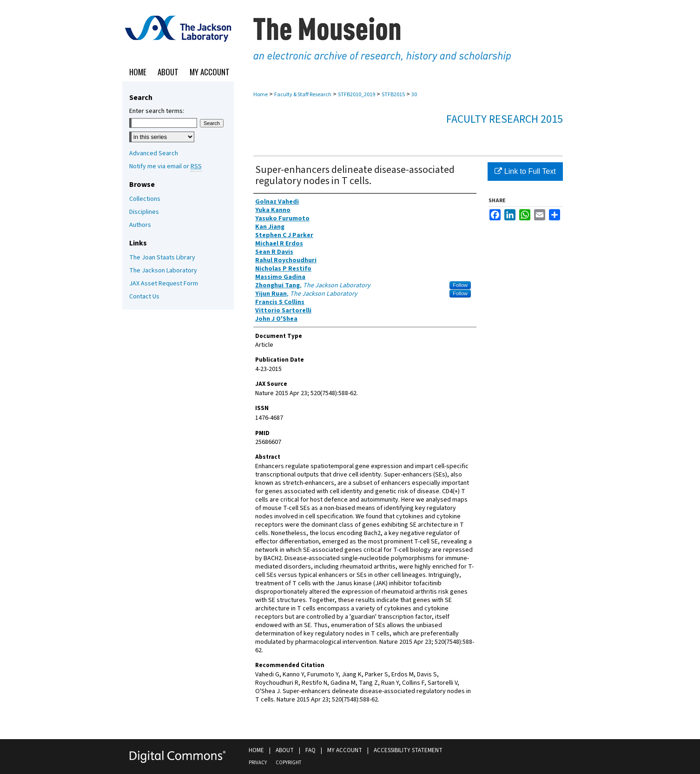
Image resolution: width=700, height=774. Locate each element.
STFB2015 (393, 95)
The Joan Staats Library (162, 258)
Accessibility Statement (408, 750)
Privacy (258, 763)
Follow (460, 285)
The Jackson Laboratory (163, 271)
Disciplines (144, 212)
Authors (140, 225)
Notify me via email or (165, 166)
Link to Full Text (525, 171)
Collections (145, 199)
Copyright (288, 763)
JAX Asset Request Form (164, 284)
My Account (345, 750)
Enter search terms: (157, 111)
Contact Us (144, 297)
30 (414, 95)
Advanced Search (154, 153)
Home (261, 95)
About (285, 750)
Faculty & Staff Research (303, 95)
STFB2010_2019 (357, 95)
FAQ (310, 750)
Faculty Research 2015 (505, 119)
